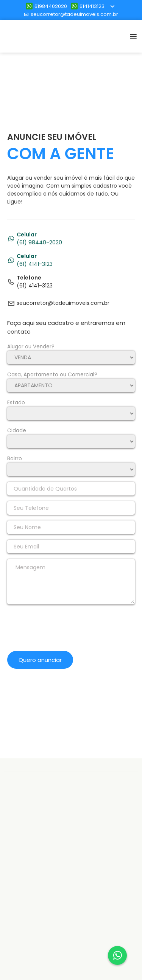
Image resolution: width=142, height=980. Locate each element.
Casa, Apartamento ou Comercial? (52, 375)
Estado (16, 403)
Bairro (15, 459)
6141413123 (88, 6)
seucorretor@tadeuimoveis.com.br (71, 14)
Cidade (17, 431)
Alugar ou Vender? (31, 347)
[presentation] (65, 631)
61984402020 (46, 6)
